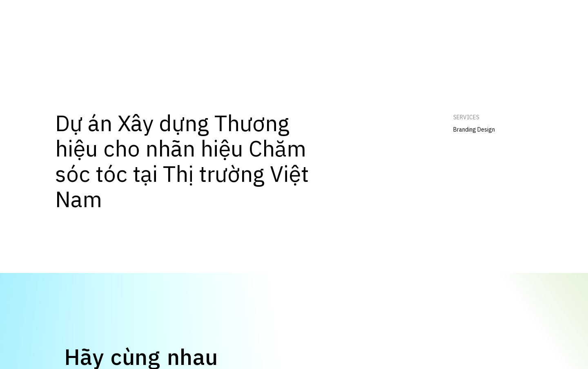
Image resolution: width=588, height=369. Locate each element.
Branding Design (474, 130)
